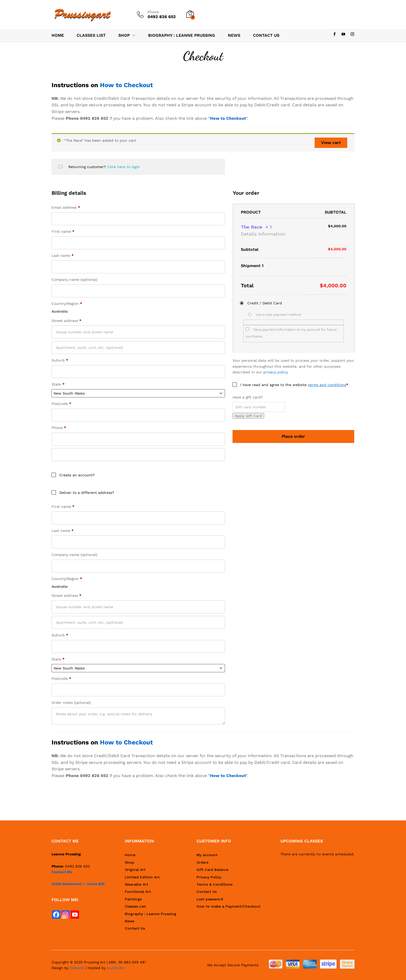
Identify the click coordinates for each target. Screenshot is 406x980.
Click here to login (124, 167)
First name (63, 231)
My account (207, 855)
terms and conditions (327, 385)
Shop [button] (124, 35)
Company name (74, 280)
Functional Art (138, 892)
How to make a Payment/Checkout (228, 906)
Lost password (210, 899)
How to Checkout (126, 85)
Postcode (61, 404)
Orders (202, 862)
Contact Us (266, 35)
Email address (66, 207)
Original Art (135, 870)
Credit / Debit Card (265, 303)
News (234, 35)
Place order (293, 436)
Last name (63, 255)
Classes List (91, 35)
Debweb (77, 968)
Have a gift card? (248, 397)
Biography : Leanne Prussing (182, 35)
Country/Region (67, 304)
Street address (66, 321)
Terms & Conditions (215, 884)
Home (58, 35)
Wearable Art (136, 884)
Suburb (60, 360)
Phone (153, 12)
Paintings (133, 899)
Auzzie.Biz (115, 968)
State (58, 384)
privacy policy (275, 372)
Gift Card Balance (212, 870)
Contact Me (62, 872)
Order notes (71, 703)
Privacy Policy (209, 877)
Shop (129, 862)
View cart (331, 143)
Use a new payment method (278, 315)
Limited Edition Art (142, 877)
